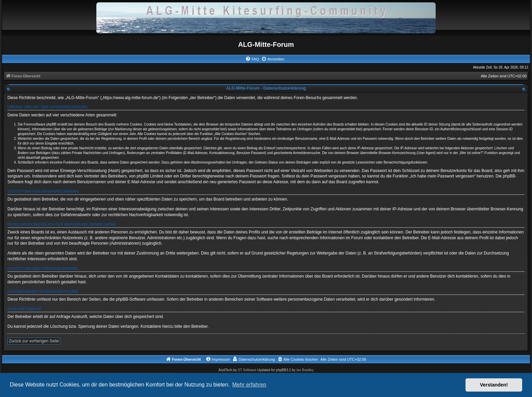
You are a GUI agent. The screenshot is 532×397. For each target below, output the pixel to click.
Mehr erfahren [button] (249, 385)
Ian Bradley (305, 370)
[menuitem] (252, 59)
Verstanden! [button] (494, 385)
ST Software (247, 370)
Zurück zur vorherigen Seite (34, 341)
